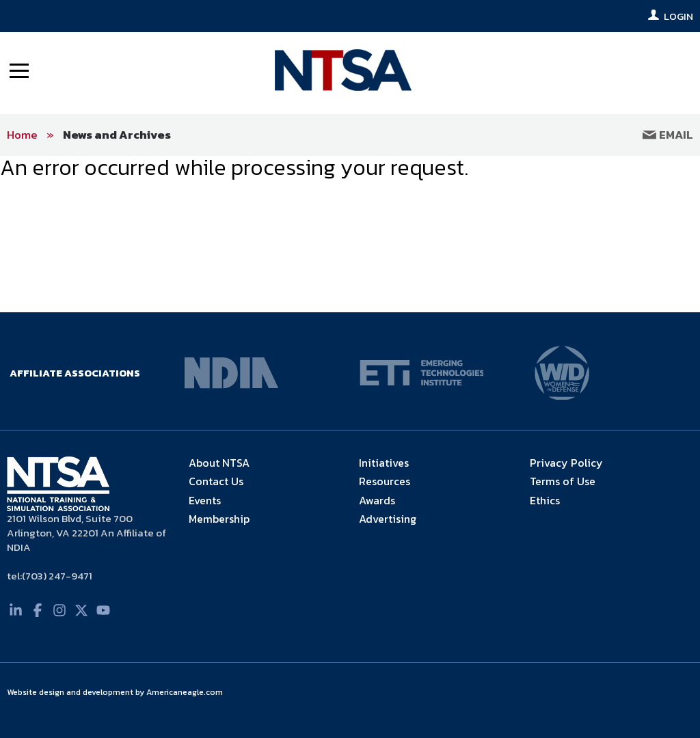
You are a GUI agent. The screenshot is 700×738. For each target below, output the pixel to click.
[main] (350, 168)
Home (22, 135)
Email (668, 135)
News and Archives (117, 135)
